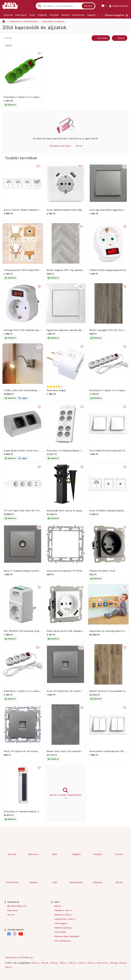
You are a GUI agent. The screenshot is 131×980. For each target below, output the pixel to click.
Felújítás (54, 15)
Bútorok (8, 15)
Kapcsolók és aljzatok (53, 21)
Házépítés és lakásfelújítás (23, 21)
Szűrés (121, 38)
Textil (32, 15)
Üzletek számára (63, 928)
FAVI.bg (114, 963)
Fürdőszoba (78, 15)
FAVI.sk (45, 963)
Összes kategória (114, 15)
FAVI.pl (55, 963)
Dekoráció (21, 15)
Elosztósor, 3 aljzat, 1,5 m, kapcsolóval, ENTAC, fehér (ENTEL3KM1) (40, 691)
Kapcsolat (13, 910)
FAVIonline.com (13, 957)
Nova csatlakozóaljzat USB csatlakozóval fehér (72, 210)
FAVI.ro (64, 963)
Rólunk (58, 906)
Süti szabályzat (62, 941)
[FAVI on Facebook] (9, 934)
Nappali (91, 15)
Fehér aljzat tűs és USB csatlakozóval (67, 631)
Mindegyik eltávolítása (60, 146)
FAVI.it (82, 963)
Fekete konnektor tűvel (102, 571)
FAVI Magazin (61, 923)
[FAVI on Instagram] (15, 934)
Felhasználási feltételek (67, 936)
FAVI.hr (73, 963)
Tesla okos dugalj (56, 390)
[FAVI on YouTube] (21, 934)
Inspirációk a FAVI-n (65, 919)
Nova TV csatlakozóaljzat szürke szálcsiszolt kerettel (33, 571)
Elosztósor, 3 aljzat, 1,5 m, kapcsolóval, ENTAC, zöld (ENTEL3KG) (39, 97)
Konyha (65, 15)
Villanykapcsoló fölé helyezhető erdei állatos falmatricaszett (37, 270)
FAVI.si (8, 967)
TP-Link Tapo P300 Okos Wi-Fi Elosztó (25, 511)
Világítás (42, 15)
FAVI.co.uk (102, 963)
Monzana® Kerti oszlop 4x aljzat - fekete (69, 511)
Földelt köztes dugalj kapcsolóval (108, 270)
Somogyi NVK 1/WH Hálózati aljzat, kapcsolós (29, 330)
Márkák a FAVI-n (63, 915)
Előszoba (98, 882)
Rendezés (102, 38)
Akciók (119, 882)
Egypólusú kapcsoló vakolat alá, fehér (67, 330)
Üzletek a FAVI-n (63, 910)
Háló (55, 882)
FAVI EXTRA (60, 932)
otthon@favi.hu (19, 906)
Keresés (88, 6)
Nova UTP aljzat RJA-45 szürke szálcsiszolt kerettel (75, 691)
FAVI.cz (36, 963)
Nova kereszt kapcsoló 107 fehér (64, 571)
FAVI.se (91, 963)
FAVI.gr (123, 963)
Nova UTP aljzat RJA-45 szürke (21, 751)
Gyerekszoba (76, 882)
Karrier (11, 915)
